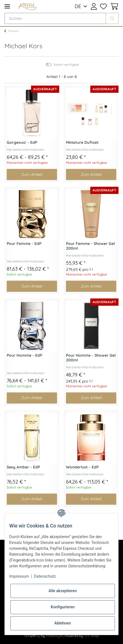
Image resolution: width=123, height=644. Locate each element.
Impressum (19, 576)
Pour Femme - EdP (24, 244)
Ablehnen (62, 623)
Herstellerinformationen (26, 150)
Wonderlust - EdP (82, 467)
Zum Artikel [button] (32, 174)
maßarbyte (55, 636)
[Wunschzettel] (103, 6)
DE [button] (78, 6)
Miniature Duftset (82, 143)
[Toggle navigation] (7, 6)
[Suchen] (55, 18)
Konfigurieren (62, 607)
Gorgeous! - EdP (22, 143)
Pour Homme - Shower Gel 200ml (91, 358)
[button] (94, 6)
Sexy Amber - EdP (23, 467)
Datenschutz (45, 576)
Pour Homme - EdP (24, 355)
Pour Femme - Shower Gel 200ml (90, 246)
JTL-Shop (91, 636)
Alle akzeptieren (62, 591)
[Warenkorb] (113, 6)
